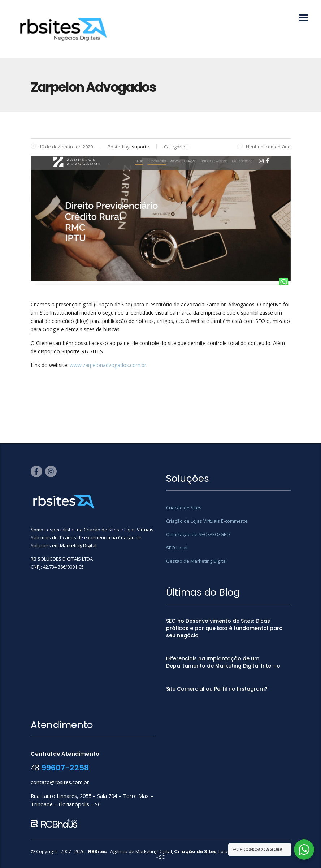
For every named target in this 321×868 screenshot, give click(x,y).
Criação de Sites (184, 508)
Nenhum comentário (264, 147)
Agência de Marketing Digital (141, 851)
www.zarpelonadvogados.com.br (108, 365)
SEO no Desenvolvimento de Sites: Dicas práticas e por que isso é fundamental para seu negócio (224, 628)
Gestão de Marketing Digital (196, 561)
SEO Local (177, 548)
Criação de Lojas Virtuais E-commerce (207, 521)
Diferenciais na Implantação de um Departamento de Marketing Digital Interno (223, 662)
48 (60, 767)
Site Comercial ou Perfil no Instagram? (217, 689)
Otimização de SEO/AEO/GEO (198, 534)
